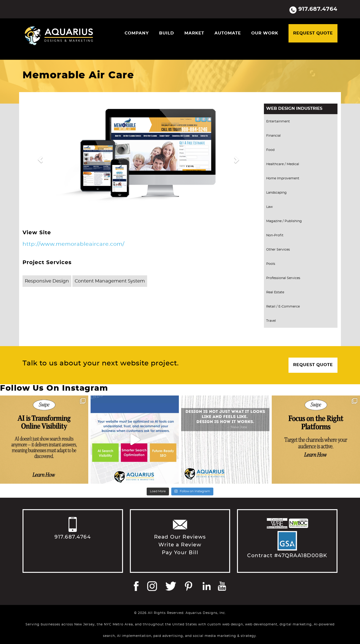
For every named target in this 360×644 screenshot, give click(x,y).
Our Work (265, 33)
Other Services (278, 250)
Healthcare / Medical (283, 164)
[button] (40, 160)
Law (269, 207)
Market (194, 33)
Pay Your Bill (180, 553)
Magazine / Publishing (284, 221)
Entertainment (278, 121)
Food (270, 150)
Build (167, 33)
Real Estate (275, 292)
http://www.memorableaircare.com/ (74, 244)
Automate (228, 33)
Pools (271, 264)
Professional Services (283, 278)
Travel (271, 321)
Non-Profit (275, 235)
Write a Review (180, 545)
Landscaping (276, 193)
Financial (273, 136)
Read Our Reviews (180, 537)
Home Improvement (283, 178)
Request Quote (313, 33)
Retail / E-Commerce (283, 307)
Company (137, 33)
